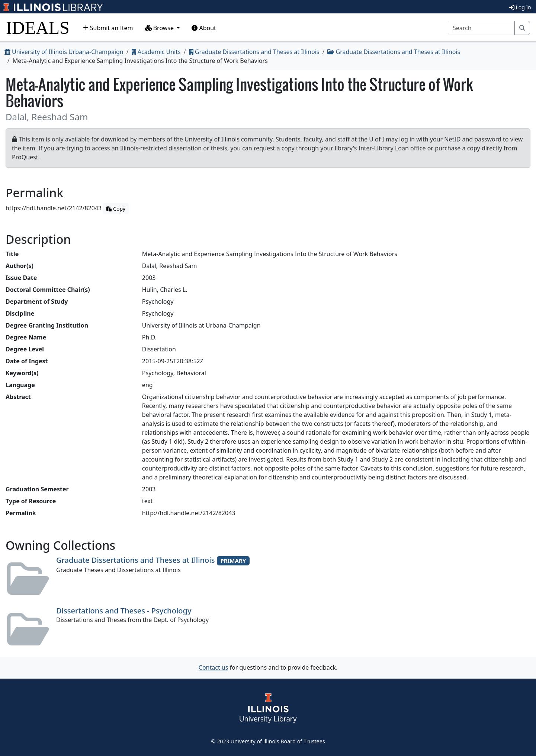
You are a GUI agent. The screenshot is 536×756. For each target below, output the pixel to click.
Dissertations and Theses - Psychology (124, 611)
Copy (116, 209)
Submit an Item (108, 28)
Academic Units (156, 52)
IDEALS (38, 28)
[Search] (481, 28)
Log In (520, 7)
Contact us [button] (214, 667)
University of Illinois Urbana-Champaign (64, 52)
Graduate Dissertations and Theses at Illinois (254, 52)
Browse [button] (160, 28)
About (204, 28)
